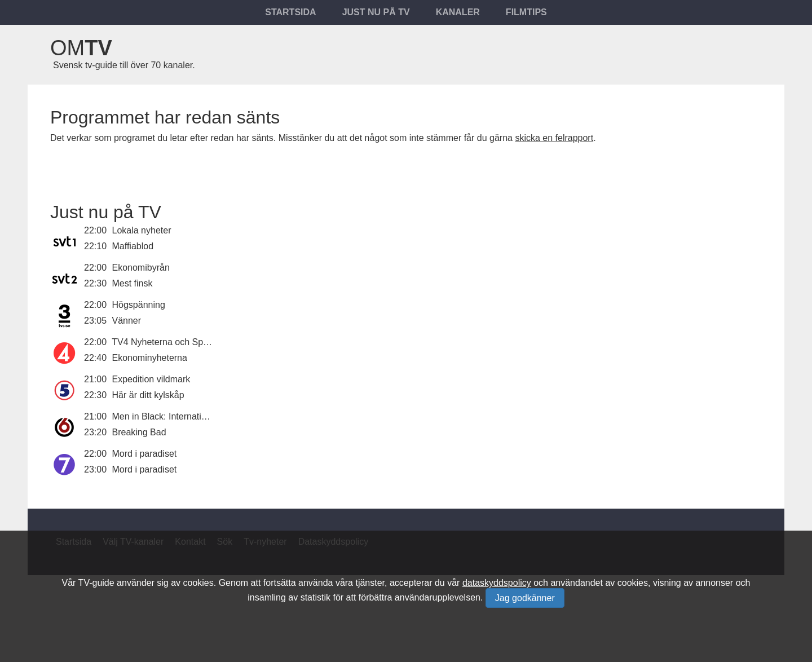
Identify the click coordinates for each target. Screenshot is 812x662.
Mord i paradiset (145, 454)
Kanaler (458, 12)
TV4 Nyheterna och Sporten (167, 342)
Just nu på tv (376, 12)
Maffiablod (133, 246)
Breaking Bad (139, 432)
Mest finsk (133, 283)
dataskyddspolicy (497, 583)
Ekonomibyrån (141, 268)
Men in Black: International (166, 416)
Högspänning (139, 305)
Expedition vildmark (151, 379)
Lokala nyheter (142, 230)
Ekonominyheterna (150, 358)
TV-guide (96, 583)
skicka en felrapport (554, 138)
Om (81, 48)
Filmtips (526, 12)
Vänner (127, 321)
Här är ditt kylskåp (148, 395)
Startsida (290, 12)
